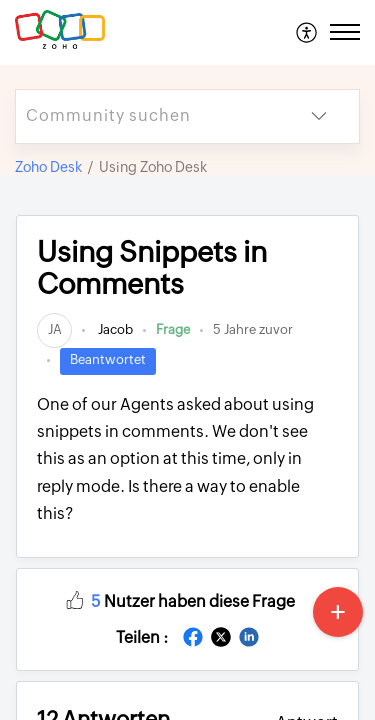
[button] (307, 32)
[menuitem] (307, 32)
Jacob (114, 329)
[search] (147, 116)
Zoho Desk (48, 167)
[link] (54, 329)
